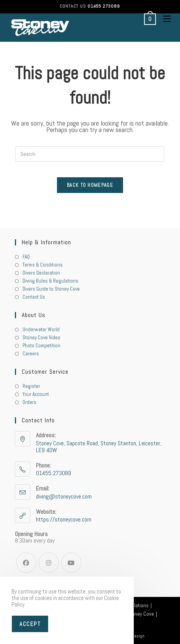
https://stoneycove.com (64, 519)
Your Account (36, 394)
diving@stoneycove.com (64, 496)
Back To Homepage (90, 185)
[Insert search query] (90, 154)
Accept (30, 624)
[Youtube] (71, 563)
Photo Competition (41, 346)
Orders (29, 402)
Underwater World (41, 329)
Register (31, 386)
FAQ (26, 257)
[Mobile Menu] (164, 19)
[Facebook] (26, 563)
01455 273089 (104, 6)
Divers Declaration (41, 273)
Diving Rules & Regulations (50, 281)
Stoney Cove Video (41, 338)
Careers (31, 354)
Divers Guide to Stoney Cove (51, 289)
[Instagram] (49, 563)
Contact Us (34, 297)
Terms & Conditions (43, 265)
